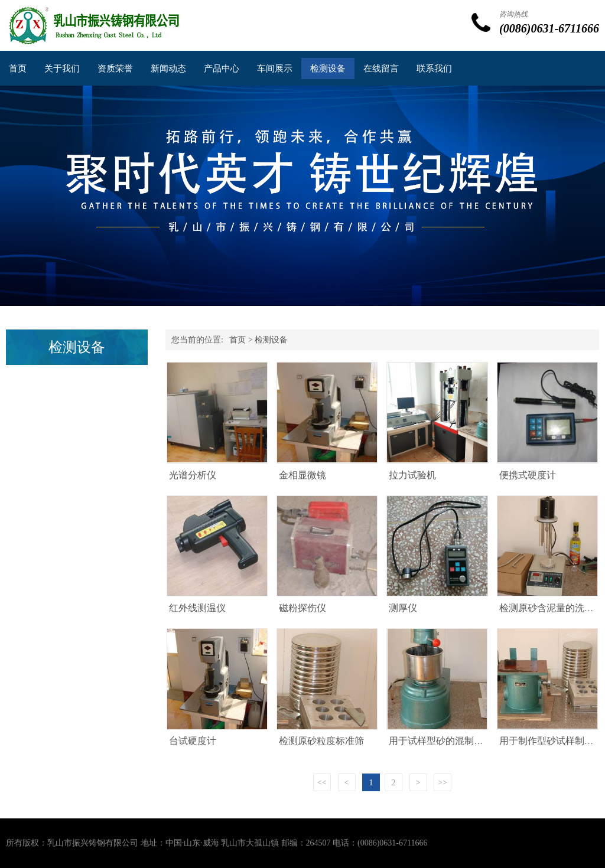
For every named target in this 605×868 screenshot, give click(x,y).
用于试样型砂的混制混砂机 (445, 741)
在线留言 (381, 68)
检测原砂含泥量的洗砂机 (551, 608)
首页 (18, 68)
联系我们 (434, 68)
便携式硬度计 (528, 475)
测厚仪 (403, 608)
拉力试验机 (412, 475)
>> (443, 783)
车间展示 (275, 68)
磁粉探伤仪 (302, 608)
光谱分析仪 (193, 475)
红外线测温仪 (197, 608)
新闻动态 (168, 68)
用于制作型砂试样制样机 (551, 741)
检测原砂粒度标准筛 (321, 741)
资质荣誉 (115, 68)
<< (322, 783)
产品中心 (222, 68)
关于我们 (62, 68)
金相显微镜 (302, 475)
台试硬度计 (193, 741)
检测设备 (328, 68)
